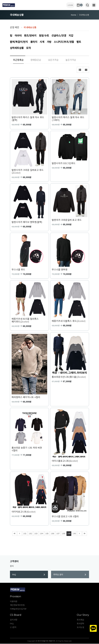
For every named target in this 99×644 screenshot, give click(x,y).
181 (25, 533)
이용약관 (14, 602)
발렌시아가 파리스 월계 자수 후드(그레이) (68, 119)
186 (52, 533)
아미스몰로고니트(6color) (65, 461)
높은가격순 (71, 60)
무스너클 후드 (18, 270)
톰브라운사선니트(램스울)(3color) (69, 377)
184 (41, 533)
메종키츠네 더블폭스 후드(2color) (69, 321)
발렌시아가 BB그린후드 (64, 164)
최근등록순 (18, 60)
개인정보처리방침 (17, 605)
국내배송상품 (30, 27)
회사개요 (80, 620)
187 (58, 533)
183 (36, 533)
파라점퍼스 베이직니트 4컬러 (26, 398)
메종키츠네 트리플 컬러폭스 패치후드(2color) (25, 321)
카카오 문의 (70, 575)
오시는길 (80, 627)
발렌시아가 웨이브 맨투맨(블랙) (27, 222)
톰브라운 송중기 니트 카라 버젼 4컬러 (27, 449)
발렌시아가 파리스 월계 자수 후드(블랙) (28, 119)
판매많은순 (36, 60)
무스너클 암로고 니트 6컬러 (65, 517)
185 (47, 533)
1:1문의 (13, 627)
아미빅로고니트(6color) (24, 512)
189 (69, 533)
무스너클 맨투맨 (60, 270)
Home (73, 15)
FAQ (29, 575)
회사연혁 (80, 624)
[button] (87, 5)
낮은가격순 (53, 60)
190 (74, 533)
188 (63, 533)
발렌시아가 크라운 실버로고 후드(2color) (28, 172)
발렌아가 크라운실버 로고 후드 (67, 220)
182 (30, 533)
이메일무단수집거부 (18, 609)
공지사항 (14, 620)
